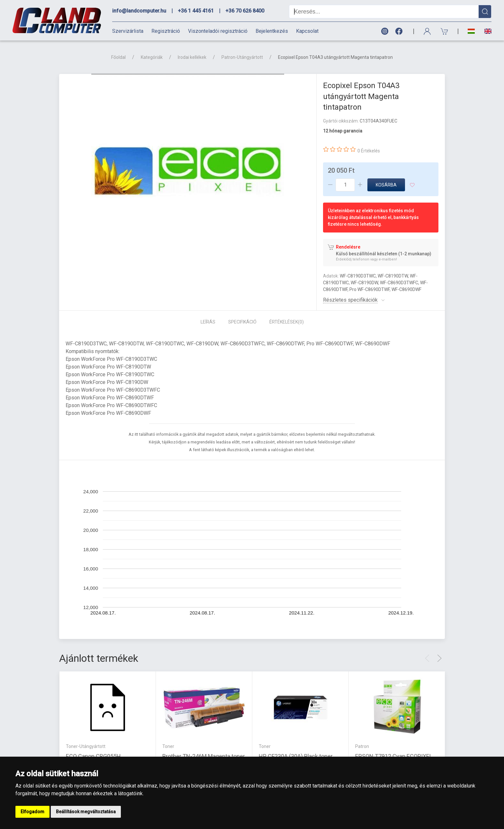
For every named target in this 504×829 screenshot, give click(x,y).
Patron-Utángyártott (242, 57)
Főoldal (118, 57)
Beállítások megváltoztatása (86, 812)
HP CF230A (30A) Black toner (296, 756)
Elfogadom (32, 812)
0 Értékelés (369, 151)
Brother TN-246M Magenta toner (204, 756)
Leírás (208, 322)
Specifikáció (242, 322)
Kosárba (386, 185)
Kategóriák (152, 57)
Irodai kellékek (192, 57)
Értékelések (287, 322)
